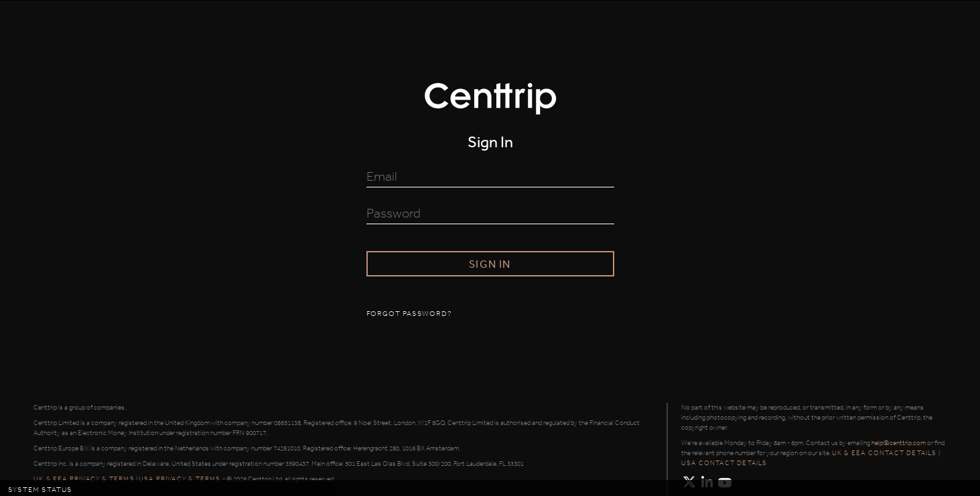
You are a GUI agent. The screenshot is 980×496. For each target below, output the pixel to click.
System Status (40, 490)
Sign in (490, 264)
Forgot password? (409, 314)
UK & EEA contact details (885, 453)
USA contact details (724, 463)
